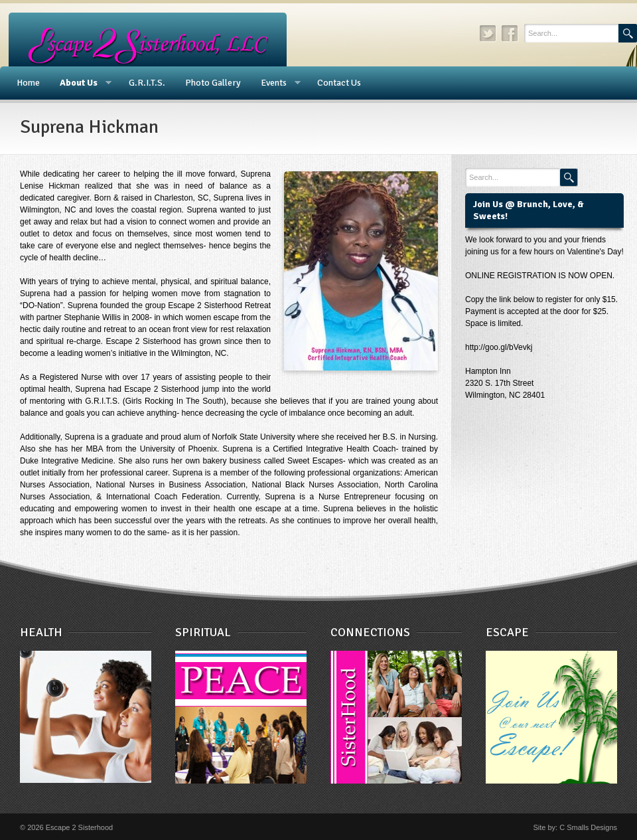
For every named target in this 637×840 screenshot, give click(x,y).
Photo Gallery (213, 83)
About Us (81, 83)
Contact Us (339, 83)
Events (276, 83)
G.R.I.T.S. (147, 83)
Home (28, 83)
